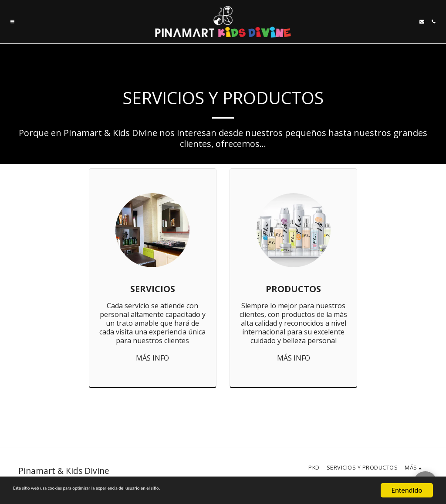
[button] (12, 22)
